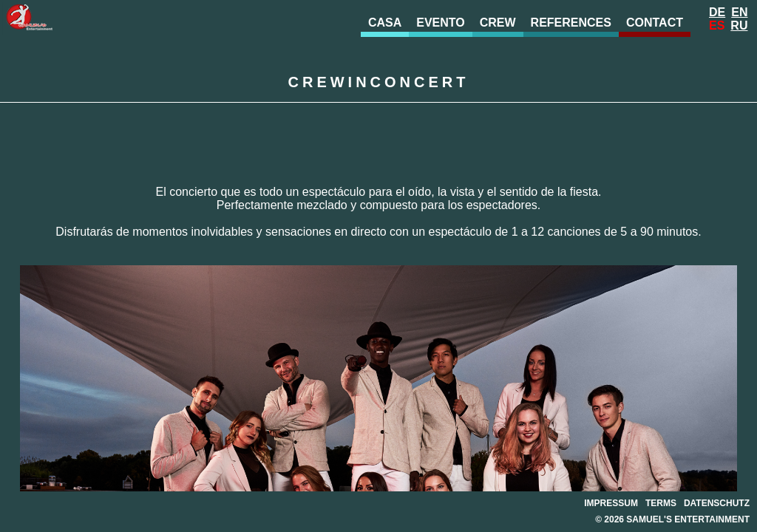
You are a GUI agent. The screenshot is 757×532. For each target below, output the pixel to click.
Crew (498, 23)
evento (441, 23)
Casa (385, 23)
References (571, 23)
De (717, 12)
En (739, 12)
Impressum (611, 503)
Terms (661, 503)
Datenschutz (717, 503)
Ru (739, 25)
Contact (655, 23)
